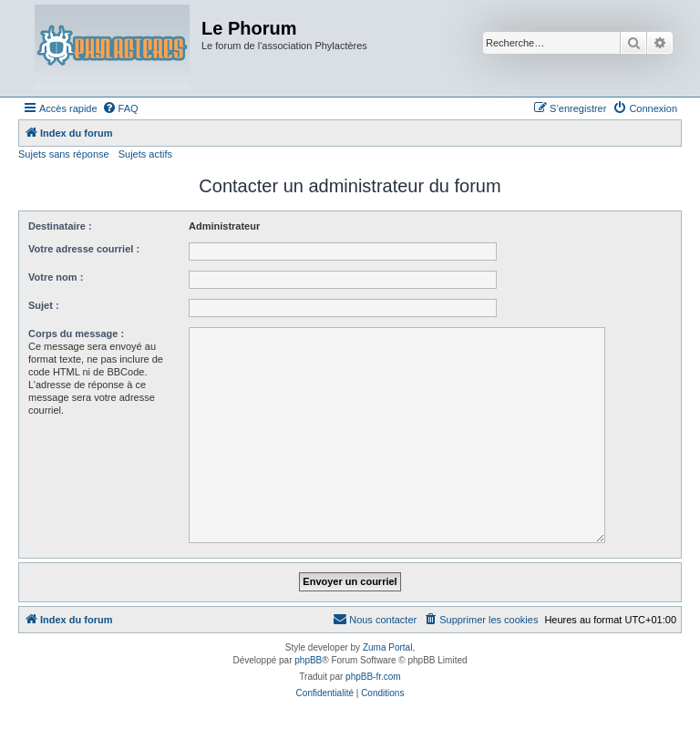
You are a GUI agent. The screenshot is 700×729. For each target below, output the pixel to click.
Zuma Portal (387, 647)
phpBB (308, 660)
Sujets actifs (145, 154)
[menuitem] (120, 108)
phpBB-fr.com (373, 677)
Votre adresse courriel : (84, 249)
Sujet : (44, 305)
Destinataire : (60, 226)
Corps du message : (76, 334)
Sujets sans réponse (64, 154)
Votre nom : (56, 277)
